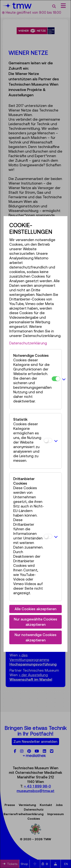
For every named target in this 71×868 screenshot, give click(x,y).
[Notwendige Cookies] (56, 379)
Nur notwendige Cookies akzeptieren (35, 637)
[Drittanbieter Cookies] (48, 536)
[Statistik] (48, 440)
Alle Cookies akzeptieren (35, 609)
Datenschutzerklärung (28, 343)
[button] (64, 379)
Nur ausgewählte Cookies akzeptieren (35, 622)
